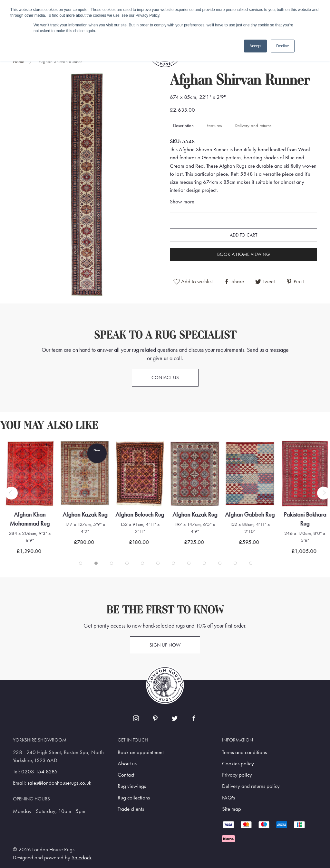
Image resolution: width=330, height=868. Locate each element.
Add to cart (243, 235)
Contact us (165, 378)
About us (127, 764)
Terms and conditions (244, 752)
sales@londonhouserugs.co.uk (59, 783)
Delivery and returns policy (251, 786)
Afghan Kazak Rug (85, 514)
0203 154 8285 (39, 772)
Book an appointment (141, 752)
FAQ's (228, 798)
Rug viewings (132, 786)
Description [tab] (183, 126)
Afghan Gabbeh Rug (250, 514)
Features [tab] (214, 126)
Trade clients (131, 809)
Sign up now (165, 645)
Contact (126, 775)
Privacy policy (237, 775)
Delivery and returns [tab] (253, 126)
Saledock (82, 858)
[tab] (81, 563)
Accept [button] (255, 46)
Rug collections (134, 798)
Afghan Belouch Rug (140, 514)
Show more (182, 202)
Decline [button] (283, 46)
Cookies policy (238, 764)
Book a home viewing (243, 254)
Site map (232, 809)
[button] (87, 184)
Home (19, 61)
